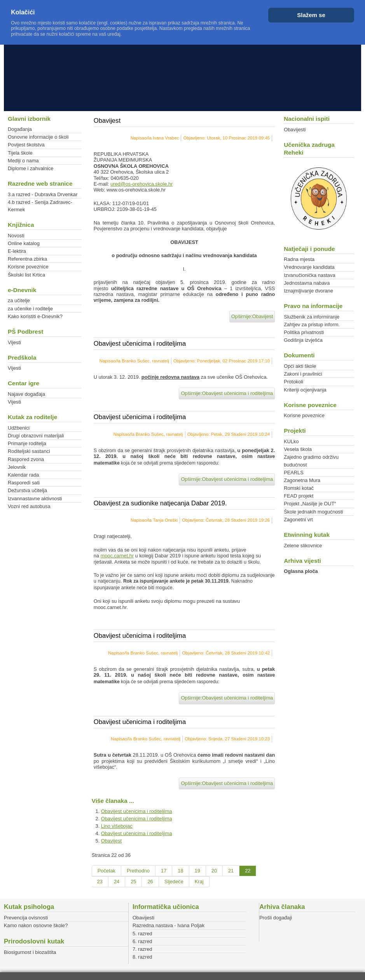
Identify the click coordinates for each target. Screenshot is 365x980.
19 (197, 871)
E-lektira (17, 251)
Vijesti (14, 342)
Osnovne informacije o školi (38, 137)
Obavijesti (295, 130)
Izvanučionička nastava (309, 275)
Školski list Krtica (26, 275)
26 (150, 882)
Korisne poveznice (28, 267)
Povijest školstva (26, 145)
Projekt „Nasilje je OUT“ (310, 504)
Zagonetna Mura (302, 480)
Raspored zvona (26, 459)
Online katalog (24, 243)
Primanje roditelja (27, 443)
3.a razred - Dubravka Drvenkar (43, 194)
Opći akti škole (300, 366)
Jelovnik (17, 467)
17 (164, 871)
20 (214, 871)
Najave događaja (26, 394)
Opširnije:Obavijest (252, 316)
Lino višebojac (117, 826)
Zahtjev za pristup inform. (312, 325)
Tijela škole (20, 153)
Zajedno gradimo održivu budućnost (311, 461)
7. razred (142, 949)
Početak (107, 871)
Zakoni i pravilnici (303, 374)
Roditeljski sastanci (29, 451)
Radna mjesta (299, 259)
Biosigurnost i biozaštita (30, 952)
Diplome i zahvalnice (31, 168)
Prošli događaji (276, 918)
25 (133, 882)
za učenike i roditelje (30, 309)
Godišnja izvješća (303, 340)
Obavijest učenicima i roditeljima (137, 811)
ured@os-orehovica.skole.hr (141, 184)
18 (180, 871)
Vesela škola (298, 449)
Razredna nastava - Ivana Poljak (169, 925)
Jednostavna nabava (307, 283)
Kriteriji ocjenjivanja (305, 390)
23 (100, 882)
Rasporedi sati (24, 483)
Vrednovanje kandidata (309, 267)
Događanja (20, 129)
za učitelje (19, 300)
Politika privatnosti (304, 332)
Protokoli (293, 382)
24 (117, 882)
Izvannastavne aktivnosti (35, 499)
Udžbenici (19, 428)
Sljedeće (174, 882)
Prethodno (138, 871)
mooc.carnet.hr (117, 556)
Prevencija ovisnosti (26, 918)
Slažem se (311, 15)
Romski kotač (299, 488)
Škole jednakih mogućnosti (313, 512)
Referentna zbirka (27, 259)
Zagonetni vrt (298, 520)
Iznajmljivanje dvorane (308, 291)
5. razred (142, 934)
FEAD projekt (299, 496)
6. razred (142, 941)
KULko (291, 441)
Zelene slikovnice (303, 546)
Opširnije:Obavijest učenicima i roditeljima (227, 393)
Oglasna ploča (301, 571)
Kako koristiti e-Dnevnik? (35, 316)
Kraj (199, 882)
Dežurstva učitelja (27, 490)
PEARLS (294, 473)
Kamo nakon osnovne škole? (36, 925)
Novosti (16, 236)
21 (231, 871)
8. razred (142, 957)
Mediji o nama (23, 161)
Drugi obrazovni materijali (36, 436)
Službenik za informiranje (312, 317)
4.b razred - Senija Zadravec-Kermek (40, 206)
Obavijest (111, 841)
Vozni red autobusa (29, 506)
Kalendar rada (23, 475)
